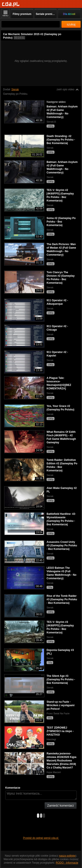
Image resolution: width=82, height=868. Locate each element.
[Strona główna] (11, 4)
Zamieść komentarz (61, 806)
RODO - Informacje (67, 863)
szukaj (71, 24)
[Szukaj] (31, 24)
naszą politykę (67, 856)
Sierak (15, 89)
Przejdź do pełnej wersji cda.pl (41, 838)
